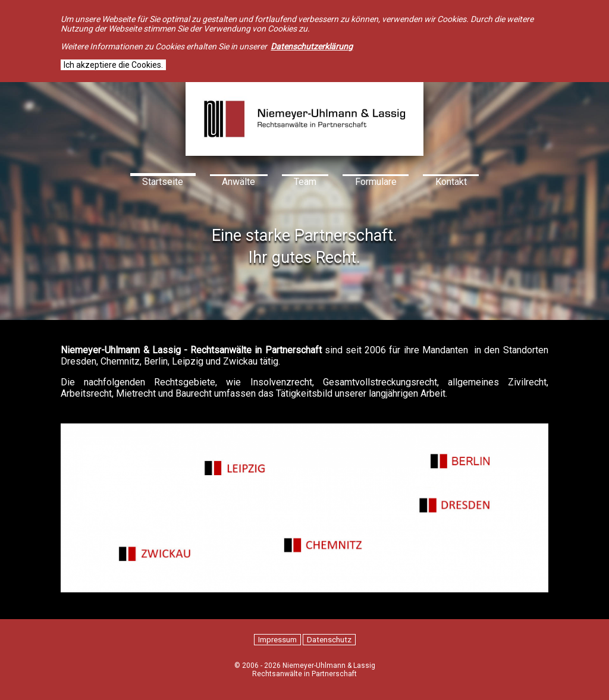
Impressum (277, 640)
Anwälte (238, 182)
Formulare (376, 182)
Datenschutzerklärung (312, 46)
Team (305, 182)
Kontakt (451, 182)
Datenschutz (329, 640)
